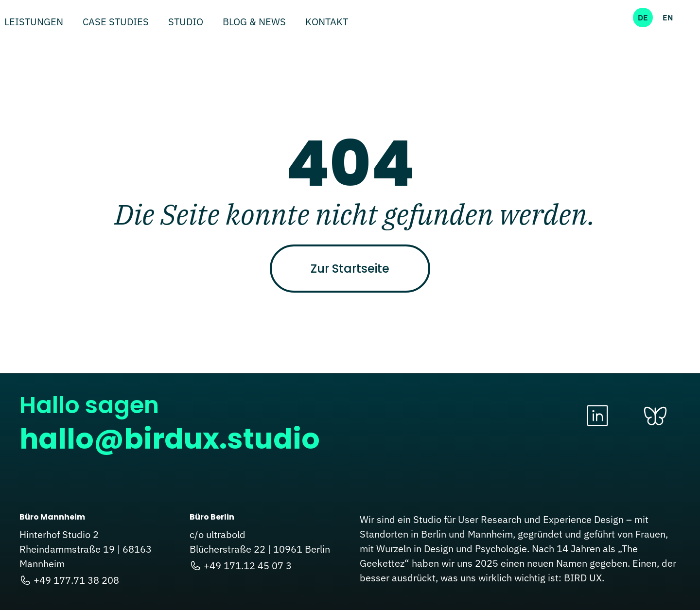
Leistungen (34, 23)
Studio (186, 23)
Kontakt (327, 23)
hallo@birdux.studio (170, 439)
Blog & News (254, 23)
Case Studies (116, 23)
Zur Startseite (350, 269)
